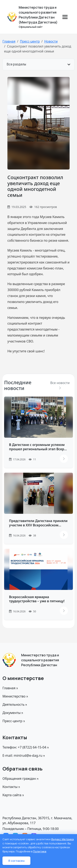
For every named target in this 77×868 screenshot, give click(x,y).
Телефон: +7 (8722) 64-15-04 (26, 747)
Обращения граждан (21, 779)
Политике (40, 851)
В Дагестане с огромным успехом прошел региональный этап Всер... (38, 447)
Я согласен (16, 861)
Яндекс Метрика (62, 839)
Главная (9, 41)
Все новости (60, 385)
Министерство (16, 696)
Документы (13, 713)
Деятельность (15, 704)
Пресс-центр (30, 41)
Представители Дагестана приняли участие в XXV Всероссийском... (38, 523)
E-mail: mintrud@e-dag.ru (24, 755)
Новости (51, 41)
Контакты (11, 787)
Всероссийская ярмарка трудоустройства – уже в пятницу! (37, 599)
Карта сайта (13, 795)
